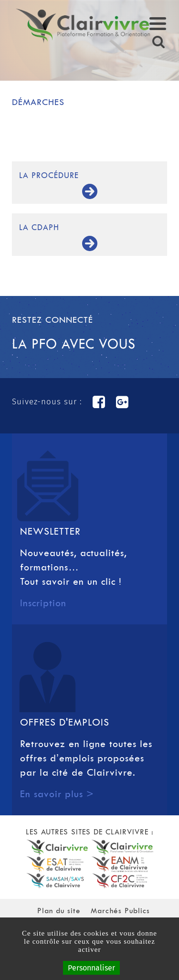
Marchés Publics (120, 911)
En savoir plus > (57, 794)
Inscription (43, 603)
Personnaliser (91, 968)
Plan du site (59, 911)
